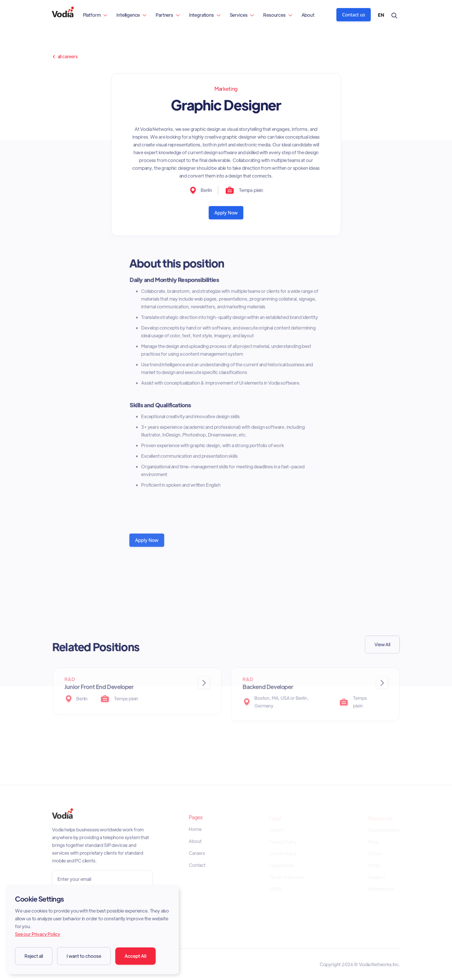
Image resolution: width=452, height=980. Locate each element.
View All (381, 644)
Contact (197, 866)
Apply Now (226, 213)
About (308, 15)
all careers (65, 56)
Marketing (226, 89)
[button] (95, 15)
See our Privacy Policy (37, 934)
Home (195, 830)
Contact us (354, 15)
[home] (63, 15)
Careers (197, 854)
